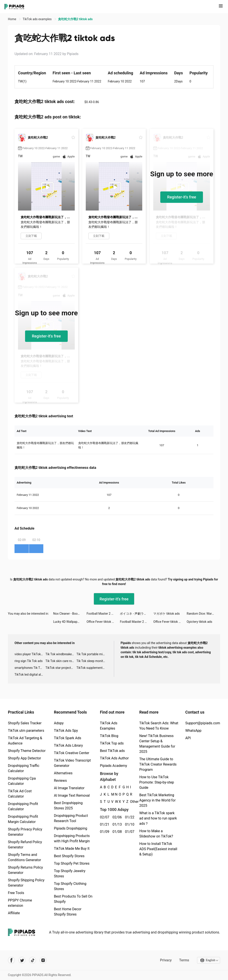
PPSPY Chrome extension (20, 903)
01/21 (104, 824)
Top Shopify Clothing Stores (70, 886)
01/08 (116, 832)
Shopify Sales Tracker (25, 723)
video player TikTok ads (30, 654)
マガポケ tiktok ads (166, 614)
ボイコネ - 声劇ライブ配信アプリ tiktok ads (137, 614)
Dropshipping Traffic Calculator (24, 768)
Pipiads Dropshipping (70, 828)
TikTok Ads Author (114, 758)
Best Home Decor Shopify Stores (68, 912)
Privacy (165, 960)
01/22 (129, 817)
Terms (184, 960)
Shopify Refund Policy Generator (25, 845)
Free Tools (16, 893)
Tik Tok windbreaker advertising (61, 654)
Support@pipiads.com (203, 723)
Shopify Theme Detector (27, 751)
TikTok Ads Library (68, 745)
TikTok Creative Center (72, 753)
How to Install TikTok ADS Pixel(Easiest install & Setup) (158, 849)
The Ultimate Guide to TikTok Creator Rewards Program (158, 764)
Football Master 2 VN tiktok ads (103, 614)
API (188, 738)
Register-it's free (182, 197)
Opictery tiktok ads (199, 622)
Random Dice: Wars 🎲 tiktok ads (203, 614)
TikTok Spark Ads (67, 738)
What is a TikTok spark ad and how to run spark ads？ (158, 818)
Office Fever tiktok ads (102, 622)
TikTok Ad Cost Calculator (20, 794)
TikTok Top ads (112, 743)
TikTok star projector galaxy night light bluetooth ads (61, 668)
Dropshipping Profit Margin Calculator (23, 819)
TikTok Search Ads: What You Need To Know (159, 726)
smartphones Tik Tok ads (30, 668)
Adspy (59, 723)
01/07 (129, 832)
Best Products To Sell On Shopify (73, 899)
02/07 (104, 817)
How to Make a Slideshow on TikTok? (156, 834)
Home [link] (12, 19)
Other (130, 802)
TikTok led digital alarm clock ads (30, 675)
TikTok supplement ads (92, 668)
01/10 (129, 824)
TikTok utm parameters (26, 731)
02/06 (116, 817)
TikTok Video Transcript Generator (72, 763)
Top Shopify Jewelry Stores (70, 874)
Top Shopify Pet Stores (72, 863)
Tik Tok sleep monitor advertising (92, 661)
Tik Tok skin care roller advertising (61, 661)
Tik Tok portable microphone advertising (92, 654)
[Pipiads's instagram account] (43, 960)
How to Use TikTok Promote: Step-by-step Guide (157, 782)
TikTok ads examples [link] (37, 19)
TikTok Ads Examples (109, 726)
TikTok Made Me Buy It (72, 849)
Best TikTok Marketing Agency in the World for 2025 (157, 800)
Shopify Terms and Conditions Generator (25, 857)
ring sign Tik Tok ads (29, 661)
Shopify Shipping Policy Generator (26, 883)
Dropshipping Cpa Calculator (22, 781)
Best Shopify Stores (69, 856)
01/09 (104, 832)
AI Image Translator (69, 788)
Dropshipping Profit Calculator (23, 806)
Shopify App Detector (25, 758)
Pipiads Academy (113, 766)
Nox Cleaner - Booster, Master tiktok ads (70, 614)
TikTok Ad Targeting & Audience (25, 741)
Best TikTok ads (112, 751)
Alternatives (63, 773)
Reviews (60, 781)
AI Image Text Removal (72, 795)
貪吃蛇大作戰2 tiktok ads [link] (75, 19)
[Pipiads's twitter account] (22, 960)
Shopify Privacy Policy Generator (25, 832)
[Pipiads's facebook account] (11, 960)
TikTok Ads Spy (66, 731)
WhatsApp (193, 731)
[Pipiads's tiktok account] (33, 960)
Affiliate (14, 913)
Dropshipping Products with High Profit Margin (72, 838)
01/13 (116, 824)
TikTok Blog (109, 736)
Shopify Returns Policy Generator (25, 870)
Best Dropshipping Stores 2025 (68, 806)
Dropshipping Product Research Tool (71, 818)
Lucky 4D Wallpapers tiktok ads (70, 622)
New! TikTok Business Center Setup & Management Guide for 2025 (157, 744)
